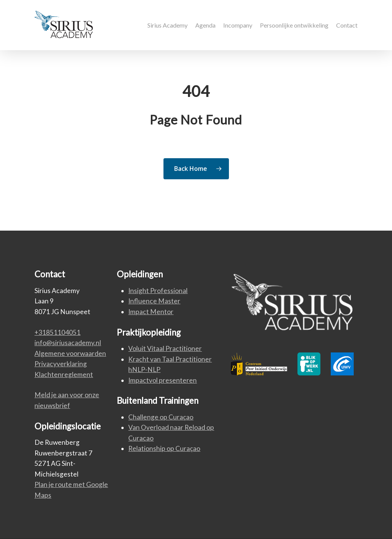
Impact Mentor (151, 312)
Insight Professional (158, 291)
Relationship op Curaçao (164, 448)
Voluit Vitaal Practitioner (165, 348)
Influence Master (154, 301)
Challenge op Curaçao (161, 417)
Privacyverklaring (61, 364)
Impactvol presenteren (163, 380)
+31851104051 (57, 332)
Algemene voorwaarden (70, 353)
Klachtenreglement (64, 374)
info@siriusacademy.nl (68, 343)
